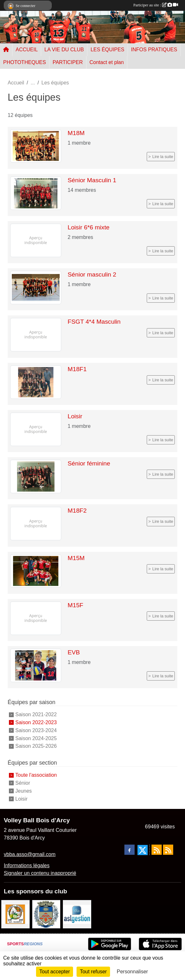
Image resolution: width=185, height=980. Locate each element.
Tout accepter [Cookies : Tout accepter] (55, 972)
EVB (74, 652)
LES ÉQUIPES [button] (107, 50)
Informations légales (27, 865)
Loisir (75, 416)
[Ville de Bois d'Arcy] (46, 914)
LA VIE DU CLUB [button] (64, 50)
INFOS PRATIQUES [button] (154, 50)
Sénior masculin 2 (92, 274)
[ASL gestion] (77, 914)
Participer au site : (156, 5)
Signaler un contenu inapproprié (40, 873)
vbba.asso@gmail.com (30, 854)
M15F (75, 605)
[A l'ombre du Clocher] (15, 914)
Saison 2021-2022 (36, 714)
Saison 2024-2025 (36, 738)
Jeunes (24, 791)
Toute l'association (36, 775)
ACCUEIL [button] (27, 50)
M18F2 (77, 511)
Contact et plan (107, 62)
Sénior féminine (89, 463)
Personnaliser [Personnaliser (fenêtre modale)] (132, 972)
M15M (76, 558)
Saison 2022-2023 (36, 722)
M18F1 (77, 369)
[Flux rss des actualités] (157, 850)
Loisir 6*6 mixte (89, 227)
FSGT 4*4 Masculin (94, 322)
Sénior (23, 783)
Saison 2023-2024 (36, 730)
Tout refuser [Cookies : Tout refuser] (93, 972)
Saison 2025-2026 (36, 746)
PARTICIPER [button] (68, 62)
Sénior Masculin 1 (92, 180)
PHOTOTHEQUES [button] (25, 62)
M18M (76, 133)
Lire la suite (163, 157)
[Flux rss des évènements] (168, 850)
